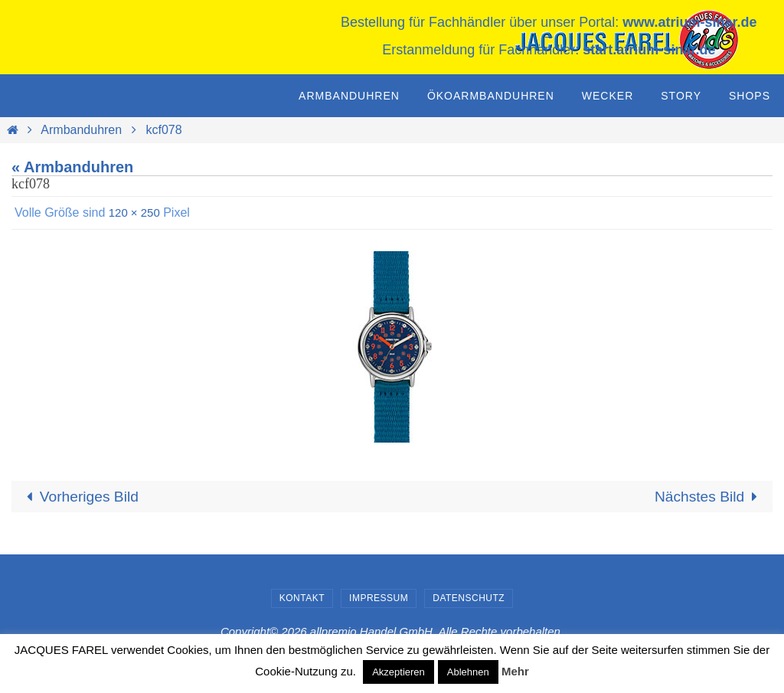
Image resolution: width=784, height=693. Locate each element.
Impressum (379, 599)
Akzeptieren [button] (399, 672)
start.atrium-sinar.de (649, 50)
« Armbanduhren (72, 167)
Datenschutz (469, 599)
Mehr (515, 671)
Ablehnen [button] (468, 672)
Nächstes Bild (707, 497)
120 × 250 (136, 212)
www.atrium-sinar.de (689, 22)
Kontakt (302, 599)
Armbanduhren (81, 130)
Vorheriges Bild (82, 497)
